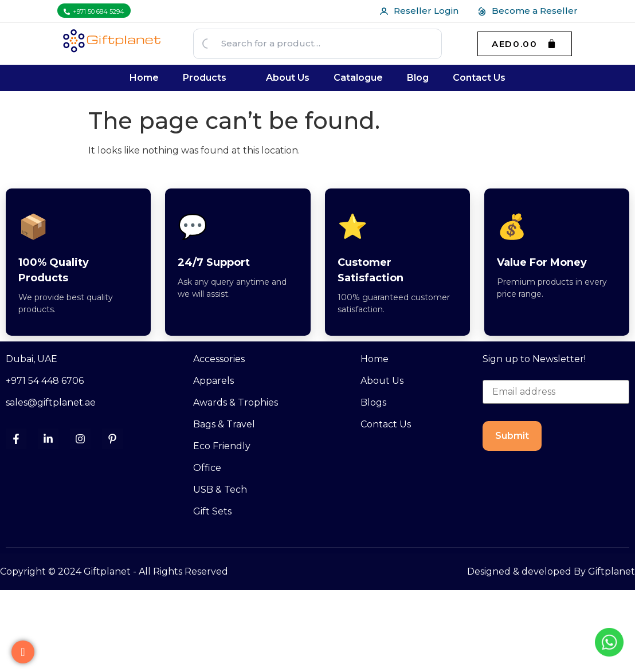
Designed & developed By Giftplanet (551, 571)
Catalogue (358, 78)
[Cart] (525, 44)
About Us (288, 78)
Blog (418, 78)
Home (144, 78)
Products (205, 78)
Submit (512, 436)
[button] (213, 78)
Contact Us (479, 78)
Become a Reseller (527, 11)
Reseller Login (419, 11)
